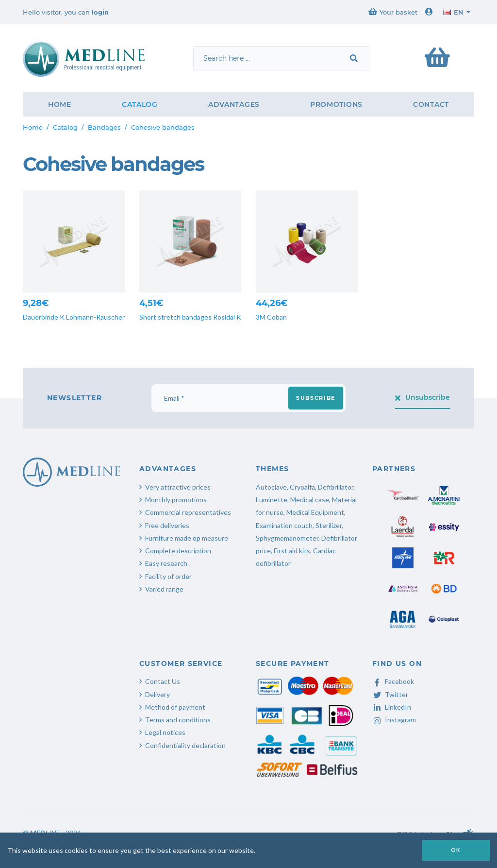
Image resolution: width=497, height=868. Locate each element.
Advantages (234, 104)
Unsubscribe (423, 397)
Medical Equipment (315, 512)
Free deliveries (167, 525)
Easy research (166, 563)
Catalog (140, 104)
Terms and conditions (178, 720)
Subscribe (316, 398)
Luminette (272, 500)
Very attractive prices (178, 487)
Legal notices (165, 732)
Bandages (104, 127)
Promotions (336, 104)
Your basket (393, 12)
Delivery (157, 694)
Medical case (310, 500)
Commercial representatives (188, 512)
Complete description (178, 551)
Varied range (164, 589)
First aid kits (292, 551)
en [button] (453, 12)
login (100, 12)
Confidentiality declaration (185, 745)
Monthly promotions (176, 500)
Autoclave (271, 487)
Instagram (394, 720)
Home (60, 104)
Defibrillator (336, 487)
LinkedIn (392, 707)
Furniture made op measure (187, 538)
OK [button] (456, 850)
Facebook (393, 681)
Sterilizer (329, 525)
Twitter (390, 694)
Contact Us (163, 681)
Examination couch (284, 525)
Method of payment (175, 707)
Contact (431, 104)
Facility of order (168, 576)
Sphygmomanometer (287, 538)
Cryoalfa (302, 487)
